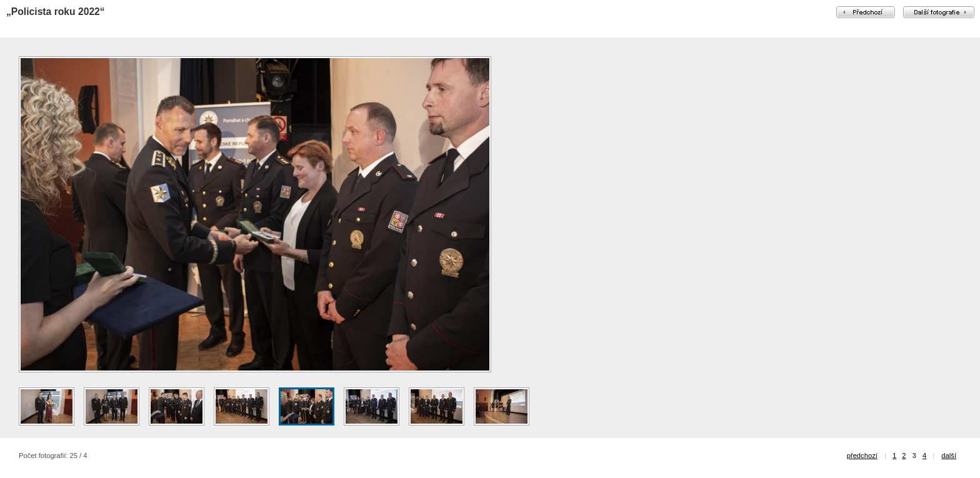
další (949, 456)
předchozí (862, 456)
